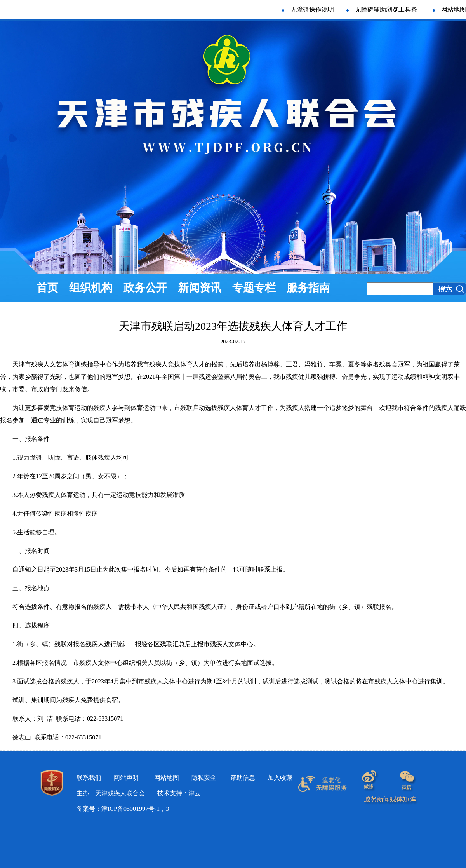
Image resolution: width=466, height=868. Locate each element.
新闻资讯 (200, 288)
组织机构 (91, 288)
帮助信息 (243, 778)
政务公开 (145, 288)
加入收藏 (280, 778)
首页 (47, 288)
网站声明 (126, 778)
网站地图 (454, 10)
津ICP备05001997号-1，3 (135, 809)
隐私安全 (204, 778)
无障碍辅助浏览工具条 (382, 10)
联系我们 (89, 778)
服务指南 (308, 288)
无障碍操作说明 (312, 10)
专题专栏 (254, 288)
